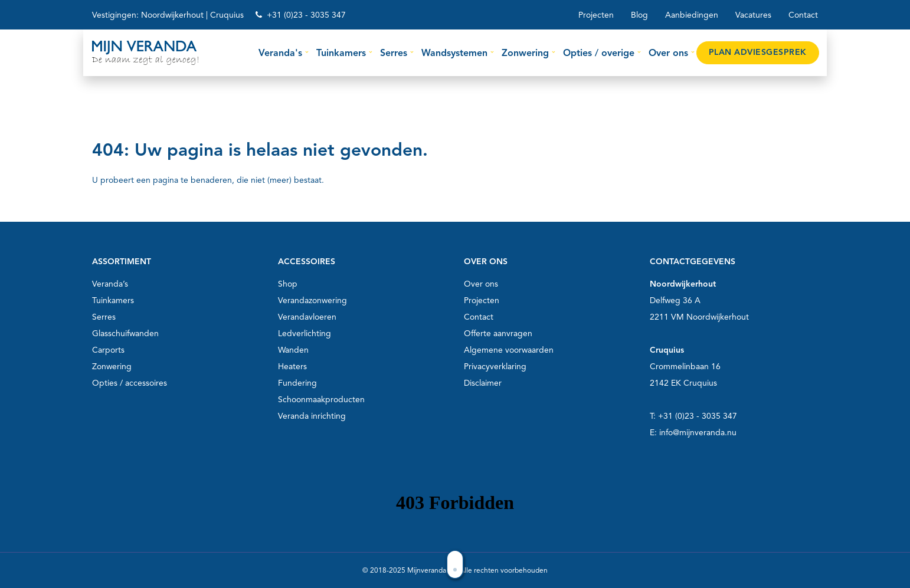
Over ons (481, 284)
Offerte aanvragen (498, 334)
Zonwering (112, 367)
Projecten (596, 15)
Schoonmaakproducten (321, 400)
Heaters (292, 367)
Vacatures (753, 15)
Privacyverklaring (495, 367)
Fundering (297, 383)
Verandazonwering (312, 300)
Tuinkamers (113, 300)
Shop (288, 284)
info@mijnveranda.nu (698, 433)
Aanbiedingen (692, 15)
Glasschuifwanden (125, 334)
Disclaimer (483, 383)
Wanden (293, 350)
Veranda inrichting (312, 416)
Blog (639, 15)
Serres (104, 317)
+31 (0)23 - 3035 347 (306, 15)
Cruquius (227, 15)
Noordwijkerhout (172, 15)
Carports (108, 350)
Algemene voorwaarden (509, 350)
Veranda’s (110, 284)
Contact (803, 15)
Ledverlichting (305, 334)
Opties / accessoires (130, 383)
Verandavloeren (307, 317)
